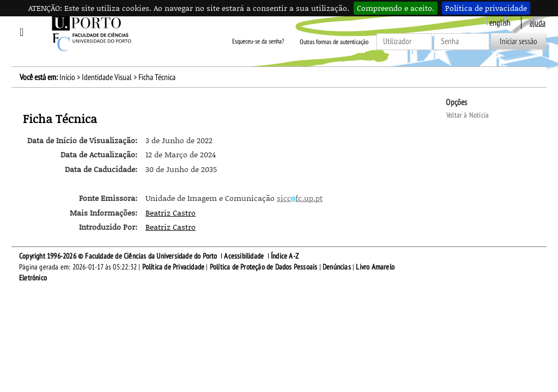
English (500, 23)
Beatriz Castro (171, 213)
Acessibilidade (244, 256)
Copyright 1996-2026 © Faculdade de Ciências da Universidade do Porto (118, 256)
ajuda (538, 23)
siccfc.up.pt (300, 198)
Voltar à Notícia (468, 115)
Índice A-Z (285, 256)
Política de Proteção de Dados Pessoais (264, 267)
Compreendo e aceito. (396, 8)
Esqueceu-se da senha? (258, 42)
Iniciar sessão (518, 41)
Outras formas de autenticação (334, 42)
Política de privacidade (486, 8)
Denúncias (337, 267)
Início (67, 77)
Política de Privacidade (174, 267)
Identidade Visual (107, 77)
